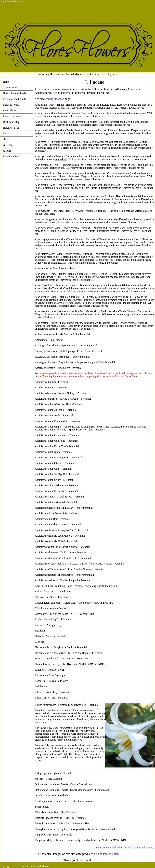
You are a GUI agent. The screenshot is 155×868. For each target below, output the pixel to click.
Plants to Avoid (11, 105)
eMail (6, 139)
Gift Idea (8, 145)
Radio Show (9, 110)
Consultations (10, 87)
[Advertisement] (60, 10)
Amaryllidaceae (55, 99)
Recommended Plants (14, 99)
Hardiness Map (11, 128)
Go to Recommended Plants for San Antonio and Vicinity (124, 848)
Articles (7, 151)
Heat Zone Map (11, 122)
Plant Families (11, 156)
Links (6, 133)
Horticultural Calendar (15, 93)
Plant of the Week (12, 116)
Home (6, 82)
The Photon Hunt (108, 854)
